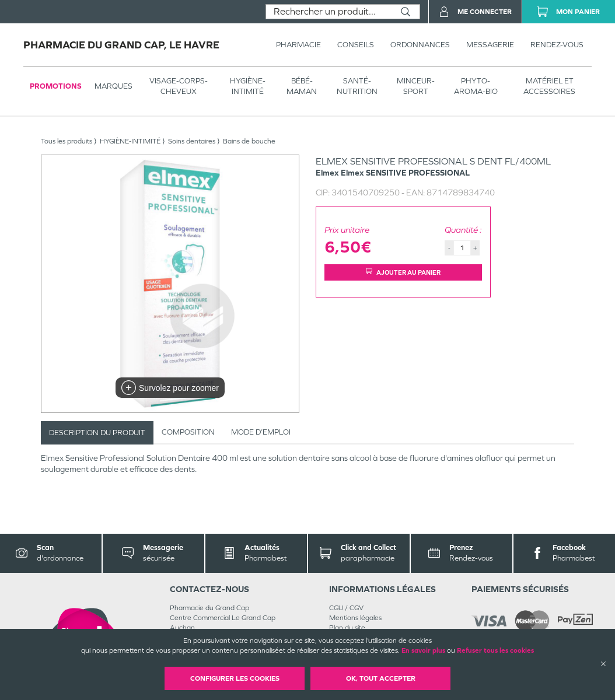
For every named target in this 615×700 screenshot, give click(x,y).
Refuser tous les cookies (495, 650)
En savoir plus (423, 650)
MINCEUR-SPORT (416, 86)
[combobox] (329, 12)
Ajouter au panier (403, 272)
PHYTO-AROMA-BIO (476, 86)
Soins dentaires (192, 141)
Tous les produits (67, 141)
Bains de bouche (249, 141)
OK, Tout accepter (381, 678)
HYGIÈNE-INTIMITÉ (248, 86)
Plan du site (347, 628)
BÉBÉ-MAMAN (302, 86)
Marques (113, 86)
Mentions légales (355, 618)
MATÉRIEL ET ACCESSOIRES (549, 86)
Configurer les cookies (235, 678)
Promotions (56, 86)
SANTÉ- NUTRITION (357, 86)
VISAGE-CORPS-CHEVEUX (179, 86)
